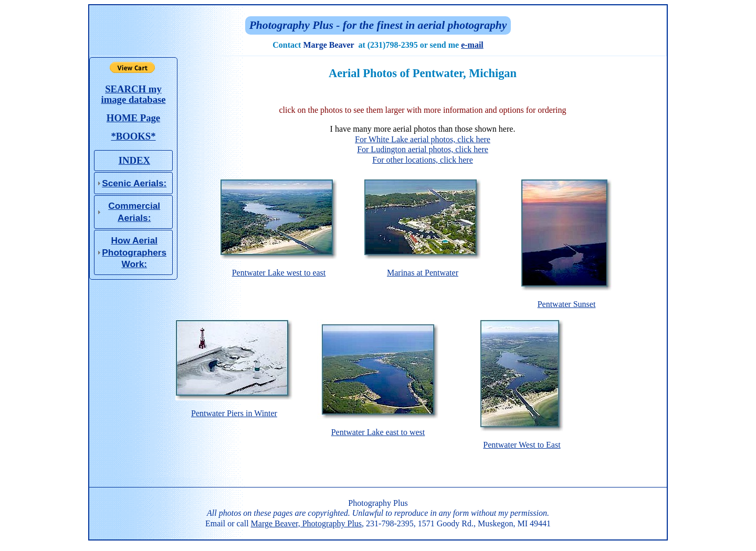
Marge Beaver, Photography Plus (306, 523)
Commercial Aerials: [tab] (127, 211)
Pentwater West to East (522, 441)
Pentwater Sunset (566, 300)
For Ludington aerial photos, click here (423, 149)
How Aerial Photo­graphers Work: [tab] (130, 252)
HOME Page (133, 118)
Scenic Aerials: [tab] (130, 183)
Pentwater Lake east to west (378, 428)
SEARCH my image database (133, 94)
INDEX (134, 160)
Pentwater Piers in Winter (234, 409)
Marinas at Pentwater (423, 269)
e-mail (472, 45)
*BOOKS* (133, 136)
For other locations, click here (423, 160)
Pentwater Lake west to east (279, 269)
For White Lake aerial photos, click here (423, 139)
